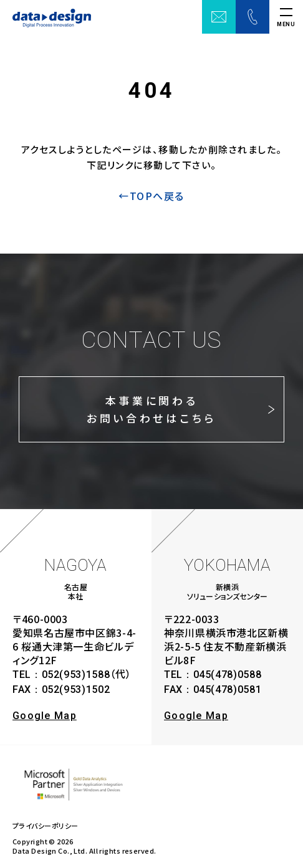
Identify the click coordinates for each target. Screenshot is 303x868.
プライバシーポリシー (45, 826)
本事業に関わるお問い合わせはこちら (152, 409)
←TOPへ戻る (151, 196)
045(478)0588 (228, 675)
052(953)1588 (76, 675)
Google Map (45, 716)
